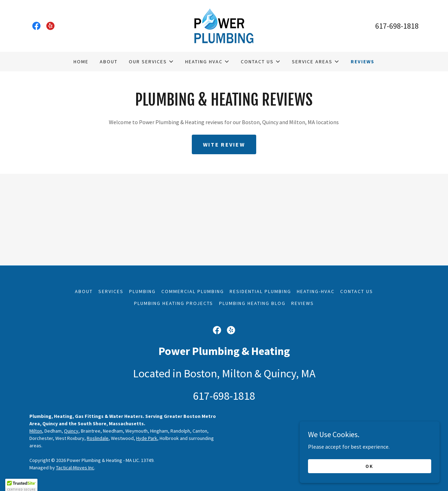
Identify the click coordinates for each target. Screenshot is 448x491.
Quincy (71, 431)
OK (369, 480)
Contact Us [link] (357, 291)
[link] (36, 26)
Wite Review (224, 144)
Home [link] (81, 62)
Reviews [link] (363, 62)
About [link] (109, 62)
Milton (36, 431)
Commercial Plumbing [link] (193, 291)
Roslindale (98, 438)
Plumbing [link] (142, 291)
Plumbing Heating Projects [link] (174, 303)
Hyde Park (147, 438)
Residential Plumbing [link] (260, 291)
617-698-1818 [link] (397, 26)
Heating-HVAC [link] (316, 291)
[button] (151, 62)
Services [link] (111, 291)
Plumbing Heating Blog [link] (252, 303)
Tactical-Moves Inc (75, 468)
